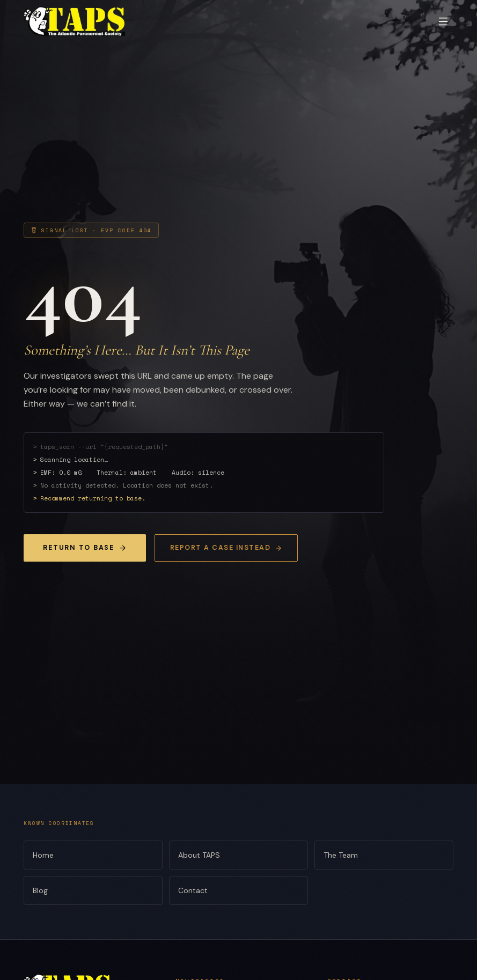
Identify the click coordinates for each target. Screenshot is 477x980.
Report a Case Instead (226, 548)
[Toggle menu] (443, 21)
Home (93, 855)
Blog (93, 890)
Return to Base (85, 548)
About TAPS (238, 855)
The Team (384, 855)
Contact (238, 890)
